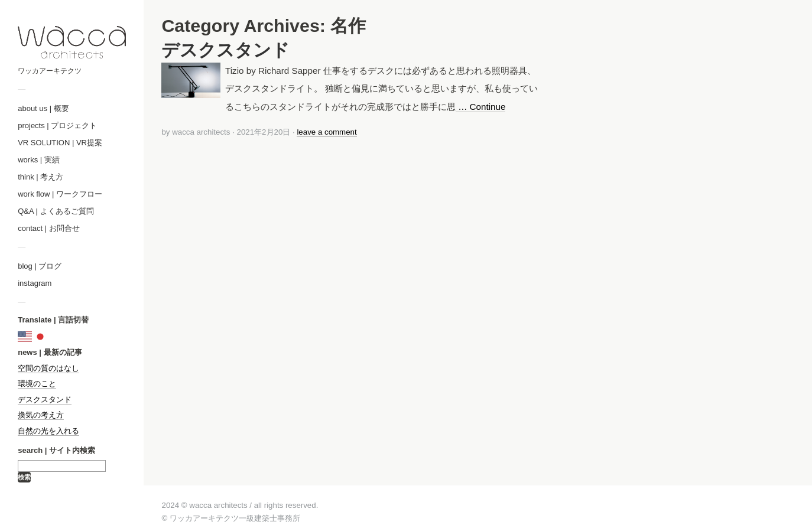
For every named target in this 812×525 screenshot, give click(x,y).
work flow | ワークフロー (60, 194)
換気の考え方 (41, 415)
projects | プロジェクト (57, 125)
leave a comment (327, 132)
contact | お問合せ (49, 228)
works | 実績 (39, 160)
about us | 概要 (43, 108)
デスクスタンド (45, 400)
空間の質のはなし (48, 368)
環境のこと (37, 384)
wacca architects (201, 132)
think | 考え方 (40, 177)
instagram (35, 283)
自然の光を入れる (48, 431)
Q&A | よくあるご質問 (56, 211)
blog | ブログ (40, 266)
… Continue (480, 107)
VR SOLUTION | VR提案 (60, 143)
